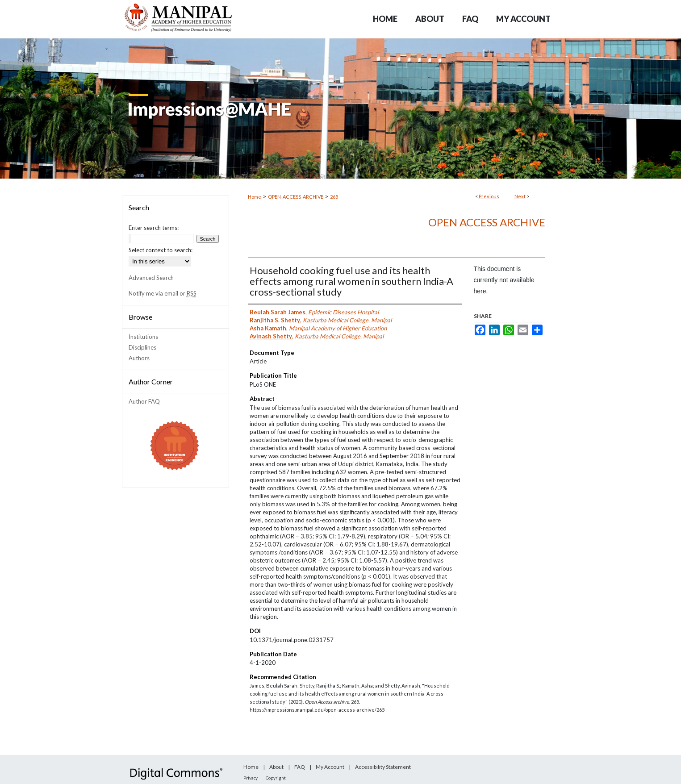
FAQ (300, 767)
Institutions (143, 337)
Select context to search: (161, 250)
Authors (139, 358)
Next (520, 196)
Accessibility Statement (383, 767)
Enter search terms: (154, 228)
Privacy (251, 778)
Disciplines (142, 347)
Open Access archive (487, 222)
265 (334, 197)
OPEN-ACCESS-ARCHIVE (296, 197)
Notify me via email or (163, 293)
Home (255, 197)
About (276, 767)
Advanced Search (151, 278)
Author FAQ (144, 401)
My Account (330, 767)
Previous (489, 196)
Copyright (276, 778)
